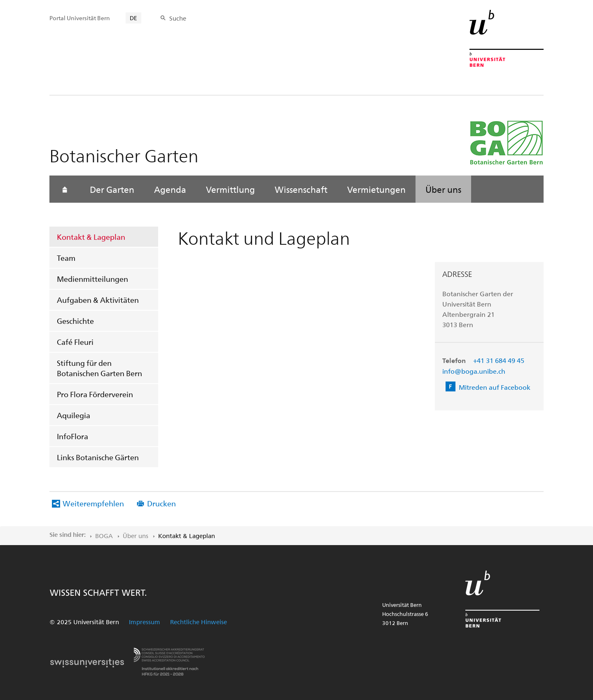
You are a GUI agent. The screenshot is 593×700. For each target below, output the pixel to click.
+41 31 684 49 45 (499, 360)
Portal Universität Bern (80, 18)
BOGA (104, 536)
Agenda (170, 189)
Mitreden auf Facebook (495, 387)
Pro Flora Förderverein (95, 394)
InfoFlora (72, 436)
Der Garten (112, 189)
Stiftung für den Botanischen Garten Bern (99, 368)
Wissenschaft (301, 189)
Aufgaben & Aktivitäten (98, 300)
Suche (178, 18)
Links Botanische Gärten (98, 457)
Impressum (145, 622)
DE (133, 18)
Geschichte (75, 321)
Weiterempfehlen (93, 503)
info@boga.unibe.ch (474, 371)
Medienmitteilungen (92, 279)
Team (66, 258)
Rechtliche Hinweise (198, 622)
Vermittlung (230, 189)
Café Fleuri (75, 342)
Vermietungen (376, 189)
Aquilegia (74, 415)
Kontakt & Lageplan (91, 237)
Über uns (443, 189)
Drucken (161, 503)
